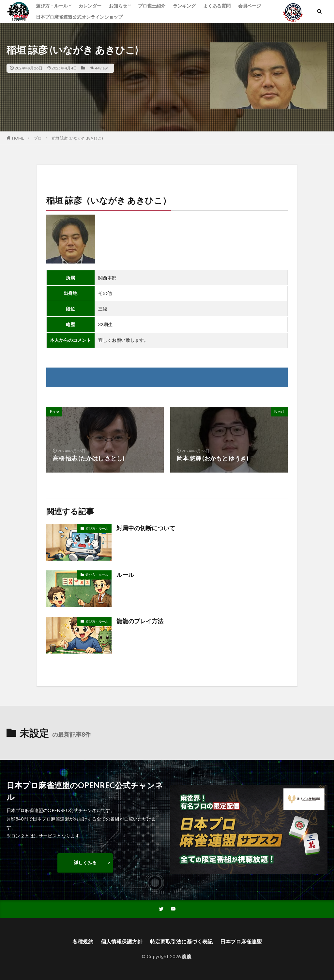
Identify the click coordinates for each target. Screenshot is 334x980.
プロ (38, 138)
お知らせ (118, 6)
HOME (18, 138)
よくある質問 (217, 6)
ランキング (184, 6)
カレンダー (90, 6)
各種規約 (83, 941)
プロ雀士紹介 (152, 6)
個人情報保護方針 (122, 941)
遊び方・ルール (52, 6)
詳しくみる (85, 862)
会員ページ (250, 6)
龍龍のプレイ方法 (140, 621)
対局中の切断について (146, 528)
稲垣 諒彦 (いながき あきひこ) (77, 138)
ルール (125, 575)
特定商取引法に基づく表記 (181, 941)
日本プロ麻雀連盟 (241, 941)
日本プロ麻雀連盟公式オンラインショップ (79, 17)
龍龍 (187, 956)
